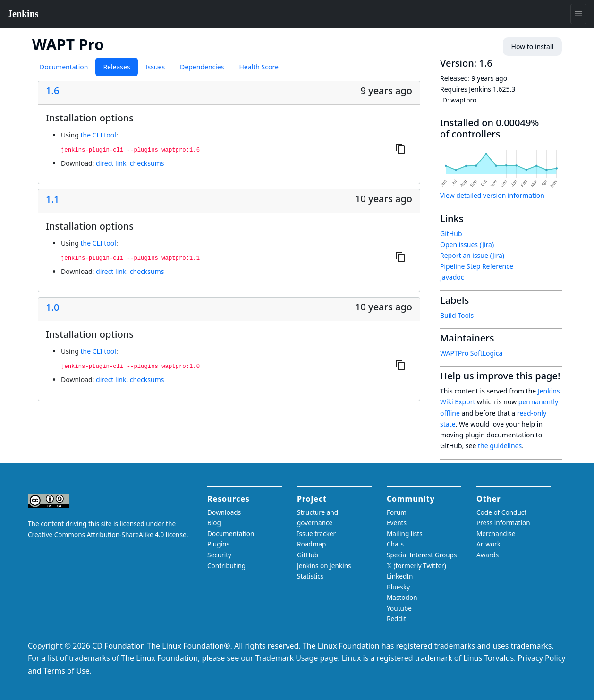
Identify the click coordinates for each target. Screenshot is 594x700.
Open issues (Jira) (467, 244)
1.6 (52, 91)
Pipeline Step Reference (477, 266)
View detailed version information (492, 195)
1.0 (52, 307)
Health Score (259, 67)
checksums (147, 163)
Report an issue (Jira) (472, 255)
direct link (111, 163)
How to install (532, 47)
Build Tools (457, 315)
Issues (155, 67)
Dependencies (202, 67)
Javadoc (452, 277)
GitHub (451, 234)
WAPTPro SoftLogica (471, 353)
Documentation (64, 67)
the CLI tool (98, 135)
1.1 (52, 199)
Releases (116, 67)
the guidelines (500, 446)
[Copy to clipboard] (400, 148)
